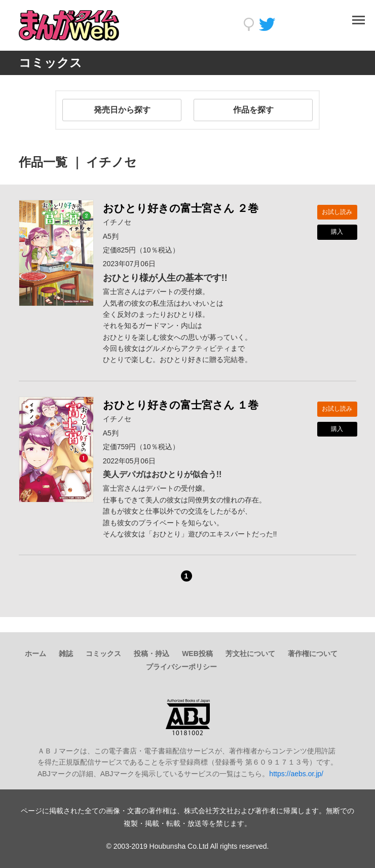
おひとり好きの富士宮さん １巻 (181, 405)
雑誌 (66, 654)
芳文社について (250, 654)
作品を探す (253, 110)
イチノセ (117, 222)
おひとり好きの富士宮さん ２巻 (181, 208)
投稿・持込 (152, 654)
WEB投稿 (197, 654)
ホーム (35, 654)
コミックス (103, 654)
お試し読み (337, 212)
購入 (337, 232)
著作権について (313, 654)
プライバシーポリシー (181, 667)
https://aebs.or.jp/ (296, 774)
